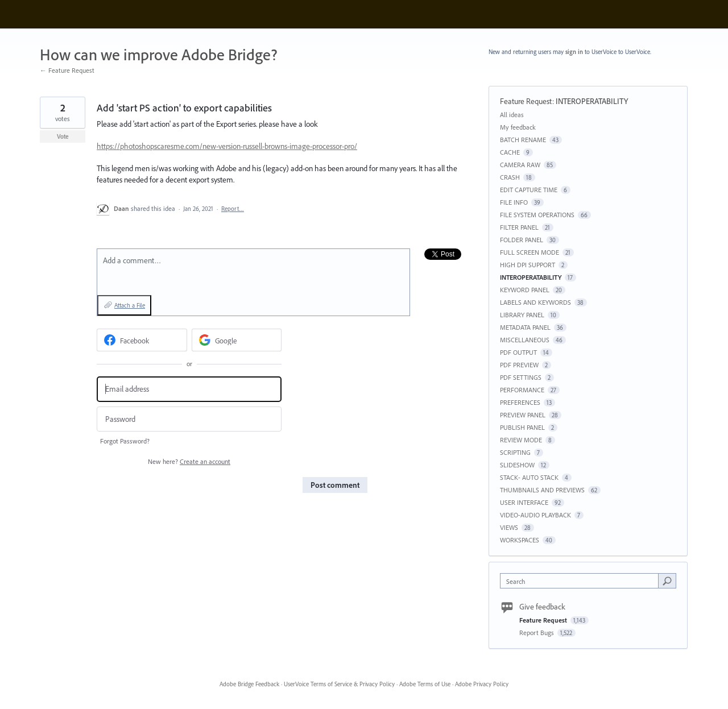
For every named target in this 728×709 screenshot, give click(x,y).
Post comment (335, 485)
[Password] (189, 419)
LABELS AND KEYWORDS (535, 302)
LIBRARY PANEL (522, 315)
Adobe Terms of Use (425, 684)
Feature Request (526, 101)
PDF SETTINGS (521, 377)
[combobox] (582, 581)
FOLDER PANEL (522, 240)
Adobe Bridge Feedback (249, 684)
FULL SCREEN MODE (530, 252)
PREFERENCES (520, 402)
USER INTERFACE (524, 502)
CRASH (510, 177)
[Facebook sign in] (142, 340)
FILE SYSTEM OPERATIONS (537, 215)
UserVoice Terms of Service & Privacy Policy (339, 684)
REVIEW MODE (521, 440)
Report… (233, 209)
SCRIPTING (515, 452)
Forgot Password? (125, 441)
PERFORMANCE (522, 390)
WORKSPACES (520, 540)
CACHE (510, 152)
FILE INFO (514, 202)
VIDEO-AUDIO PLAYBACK (535, 515)
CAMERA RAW (520, 165)
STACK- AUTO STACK (529, 477)
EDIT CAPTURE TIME (529, 190)
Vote (63, 136)
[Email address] (189, 389)
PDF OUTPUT (518, 352)
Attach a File (130, 305)
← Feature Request (67, 70)
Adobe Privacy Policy (482, 684)
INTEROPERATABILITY (592, 101)
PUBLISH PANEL (522, 427)
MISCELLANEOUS (525, 340)
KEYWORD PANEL (525, 290)
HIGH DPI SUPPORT (528, 265)
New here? (189, 461)
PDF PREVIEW (519, 365)
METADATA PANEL (525, 327)
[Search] (667, 581)
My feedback (518, 127)
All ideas (512, 115)
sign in (574, 52)
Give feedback (542, 607)
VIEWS (509, 527)
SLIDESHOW (517, 465)
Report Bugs (537, 633)
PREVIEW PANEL (523, 415)
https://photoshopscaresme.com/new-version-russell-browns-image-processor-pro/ (227, 146)
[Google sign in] (237, 340)
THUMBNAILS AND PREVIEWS (542, 490)
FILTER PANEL (519, 227)
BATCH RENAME (523, 140)
